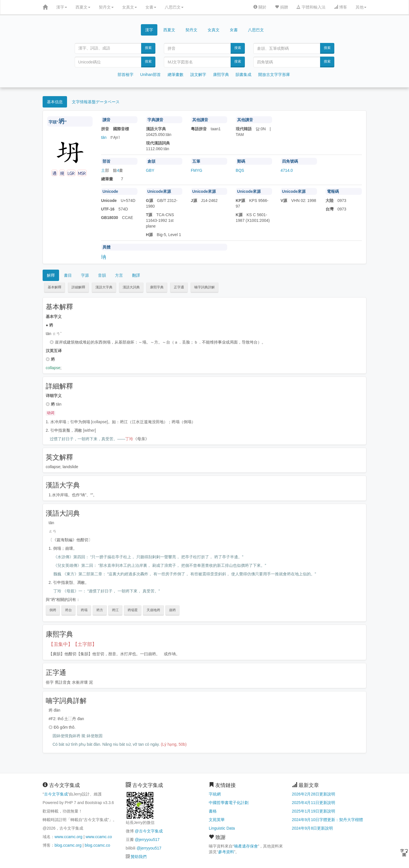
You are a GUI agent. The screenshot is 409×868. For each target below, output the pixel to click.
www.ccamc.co (99, 837)
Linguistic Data (222, 828)
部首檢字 (126, 75)
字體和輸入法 (311, 7)
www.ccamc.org (68, 837)
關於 (260, 7)
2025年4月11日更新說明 (314, 803)
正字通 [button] (179, 287)
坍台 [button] (68, 610)
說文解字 (198, 75)
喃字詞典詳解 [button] (204, 287)
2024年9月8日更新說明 (313, 828)
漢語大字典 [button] (104, 287)
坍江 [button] (115, 610)
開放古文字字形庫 (274, 75)
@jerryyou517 (147, 840)
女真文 (130, 7)
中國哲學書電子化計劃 (229, 803)
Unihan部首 (151, 75)
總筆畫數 (176, 75)
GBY (150, 170)
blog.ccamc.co (97, 845)
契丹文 (106, 7)
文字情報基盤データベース (96, 102)
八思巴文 (174, 7)
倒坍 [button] (53, 610)
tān (104, 137)
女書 (151, 7)
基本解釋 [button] (55, 287)
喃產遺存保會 (246, 846)
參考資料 (226, 852)
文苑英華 (217, 820)
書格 (213, 811)
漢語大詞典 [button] (131, 287)
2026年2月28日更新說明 (314, 794)
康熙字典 (221, 75)
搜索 (148, 48)
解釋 (51, 275)
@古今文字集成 (149, 831)
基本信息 (55, 102)
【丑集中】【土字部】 (73, 644)
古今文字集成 (56, 794)
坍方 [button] (100, 610)
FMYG (197, 170)
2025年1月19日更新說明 (314, 811)
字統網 (215, 794)
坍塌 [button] (84, 610)
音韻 (102, 275)
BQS (240, 170)
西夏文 (83, 7)
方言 (119, 275)
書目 (68, 275)
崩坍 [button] (172, 610)
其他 (361, 7)
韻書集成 (243, 75)
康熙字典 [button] (157, 287)
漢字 (62, 7)
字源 (85, 275)
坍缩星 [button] (133, 610)
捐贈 (281, 7)
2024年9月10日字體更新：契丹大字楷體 (328, 820)
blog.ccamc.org (68, 845)
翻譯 (136, 275)
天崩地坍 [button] (153, 610)
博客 (341, 7)
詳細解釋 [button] (78, 287)
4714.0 (287, 170)
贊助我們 (139, 857)
